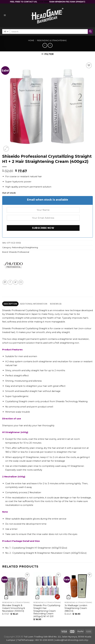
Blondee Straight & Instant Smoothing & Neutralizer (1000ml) (14, 608)
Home (31, 40)
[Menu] (9, 15)
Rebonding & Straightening (52, 40)
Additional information (34, 304)
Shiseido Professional (19, 252)
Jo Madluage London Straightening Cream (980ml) (76, 608)
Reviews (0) (56, 304)
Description (10, 304)
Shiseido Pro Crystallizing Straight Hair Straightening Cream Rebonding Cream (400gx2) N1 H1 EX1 (47, 611)
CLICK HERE (43, 2)
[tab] (10, 304)
